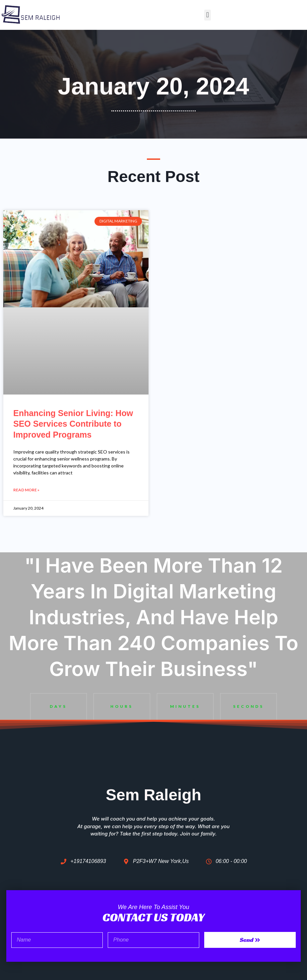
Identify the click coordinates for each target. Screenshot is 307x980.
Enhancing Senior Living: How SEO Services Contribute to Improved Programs (73, 424)
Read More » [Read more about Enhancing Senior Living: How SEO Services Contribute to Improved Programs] (26, 490)
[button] (207, 15)
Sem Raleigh (153, 795)
